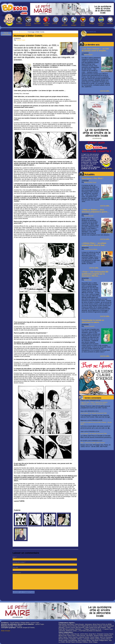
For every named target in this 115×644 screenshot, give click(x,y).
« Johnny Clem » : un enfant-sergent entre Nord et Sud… (94, 244)
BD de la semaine (28, 21)
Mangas (92, 21)
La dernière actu (92, 45)
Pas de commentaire (6, 34)
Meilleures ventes (46, 21)
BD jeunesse (65, 21)
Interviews (110, 21)
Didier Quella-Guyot (90, 182)
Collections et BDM (101, 21)
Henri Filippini (88, 55)
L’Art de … (56, 21)
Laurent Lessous (89, 326)
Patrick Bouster (89, 216)
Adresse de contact (19, 562)
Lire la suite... (105, 91)
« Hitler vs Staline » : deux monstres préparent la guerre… (95, 211)
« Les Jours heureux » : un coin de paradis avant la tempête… (95, 50)
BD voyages (74, 21)
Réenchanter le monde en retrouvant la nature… (93, 321)
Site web (15, 567)
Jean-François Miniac (91, 249)
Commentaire (17, 573)
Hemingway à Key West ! (92, 178)
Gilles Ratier (88, 280)
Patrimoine (37, 21)
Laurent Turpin (21, 40)
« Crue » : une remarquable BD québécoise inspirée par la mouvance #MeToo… (95, 274)
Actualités (19, 21)
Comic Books (83, 21)
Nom (14, 557)
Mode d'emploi (6, 631)
